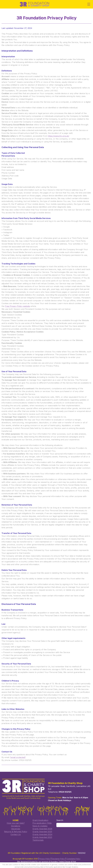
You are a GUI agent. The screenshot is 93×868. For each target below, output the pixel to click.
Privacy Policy (45, 857)
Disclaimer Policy (58, 857)
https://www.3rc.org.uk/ (57, 138)
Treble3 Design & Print (67, 860)
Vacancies (15, 827)
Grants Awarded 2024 (42, 833)
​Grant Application (40, 818)
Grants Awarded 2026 (42, 827)
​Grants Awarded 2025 (42, 830)
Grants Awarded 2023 (42, 835)
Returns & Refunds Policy (15, 830)
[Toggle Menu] (89, 4)
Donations (15, 824)
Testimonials (37, 838)
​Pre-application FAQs (41, 821)
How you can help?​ (15, 821)
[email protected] (16, 753)
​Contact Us (15, 833)
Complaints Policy (73, 857)
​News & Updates (39, 824)
